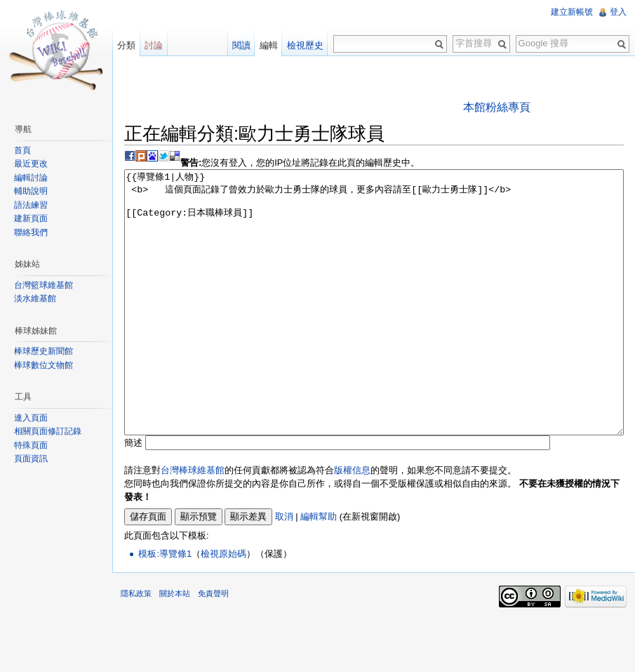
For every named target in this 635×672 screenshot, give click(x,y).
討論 (154, 45)
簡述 (133, 495)
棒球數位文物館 (44, 365)
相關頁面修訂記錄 (48, 431)
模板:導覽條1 (165, 606)
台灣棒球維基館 (193, 523)
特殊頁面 (31, 445)
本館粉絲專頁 (497, 107)
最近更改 (31, 164)
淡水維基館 (35, 298)
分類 (126, 45)
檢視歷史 (305, 45)
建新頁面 (31, 218)
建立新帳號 (572, 12)
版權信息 (352, 523)
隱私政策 (136, 646)
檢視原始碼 (223, 606)
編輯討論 (31, 178)
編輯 (269, 45)
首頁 (22, 150)
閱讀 (241, 45)
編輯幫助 (319, 569)
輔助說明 (31, 191)
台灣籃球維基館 (44, 285)
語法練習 (31, 205)
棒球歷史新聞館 (44, 351)
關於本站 (175, 646)
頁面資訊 (31, 459)
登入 (618, 12)
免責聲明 (213, 646)
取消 (284, 569)
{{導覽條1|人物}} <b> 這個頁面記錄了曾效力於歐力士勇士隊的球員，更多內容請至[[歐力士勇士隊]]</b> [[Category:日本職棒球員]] (374, 329)
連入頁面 (31, 418)
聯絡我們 (31, 232)
